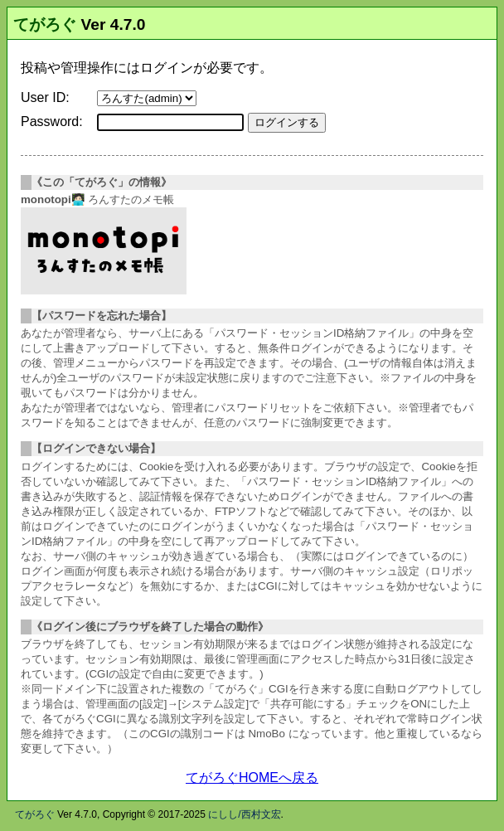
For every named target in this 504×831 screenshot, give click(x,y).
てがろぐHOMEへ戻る (252, 778)
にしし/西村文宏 (244, 814)
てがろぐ (45, 24)
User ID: (45, 97)
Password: (52, 121)
